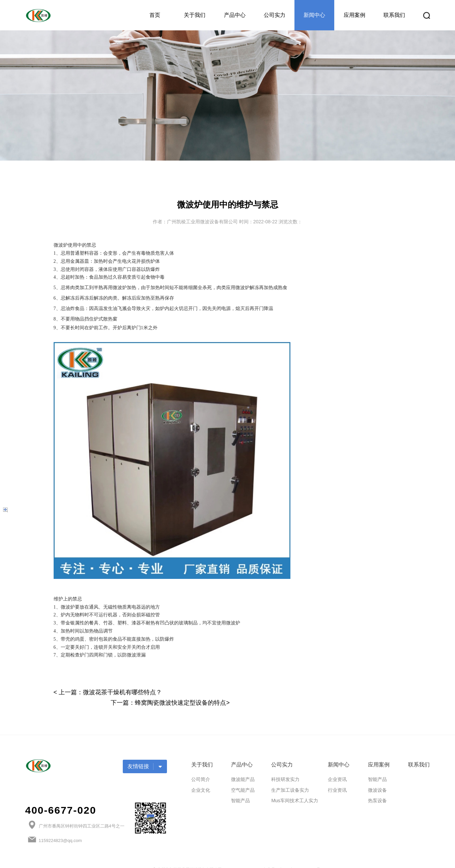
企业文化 (201, 780)
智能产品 (240, 790)
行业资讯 (337, 780)
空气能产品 (243, 780)
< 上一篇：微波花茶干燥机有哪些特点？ (108, 692)
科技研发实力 (285, 769)
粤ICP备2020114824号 (300, 860)
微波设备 (377, 780)
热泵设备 (377, 790)
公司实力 (275, 15)
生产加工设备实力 (290, 780)
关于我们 (195, 15)
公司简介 (201, 769)
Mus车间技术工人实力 (294, 790)
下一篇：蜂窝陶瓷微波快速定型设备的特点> (342, 692)
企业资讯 (337, 769)
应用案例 (354, 15)
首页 (155, 15)
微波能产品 (243, 769)
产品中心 (235, 15)
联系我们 (394, 15)
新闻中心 (314, 15)
